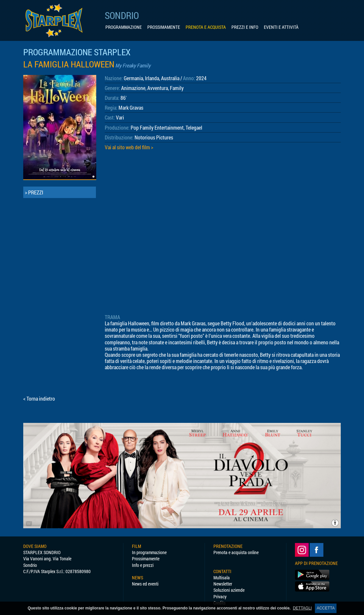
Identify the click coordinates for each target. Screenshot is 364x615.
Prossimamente (146, 559)
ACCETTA (326, 608)
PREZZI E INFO (245, 27)
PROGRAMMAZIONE (124, 27)
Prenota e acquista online (236, 552)
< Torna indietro (39, 398)
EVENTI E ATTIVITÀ (281, 27)
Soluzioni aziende (229, 590)
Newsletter (223, 584)
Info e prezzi (143, 565)
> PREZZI (34, 192)
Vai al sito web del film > (129, 147)
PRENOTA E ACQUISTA (206, 27)
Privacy (220, 597)
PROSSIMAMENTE (164, 27)
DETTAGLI (302, 608)
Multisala (222, 578)
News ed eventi (145, 584)
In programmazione (149, 552)
